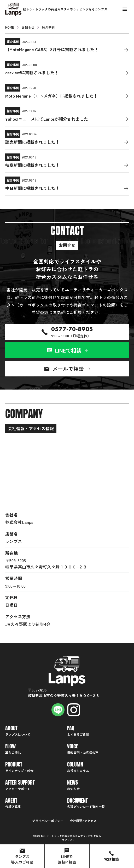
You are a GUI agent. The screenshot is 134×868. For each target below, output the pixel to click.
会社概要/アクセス (83, 821)
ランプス (67, 840)
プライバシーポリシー (48, 821)
